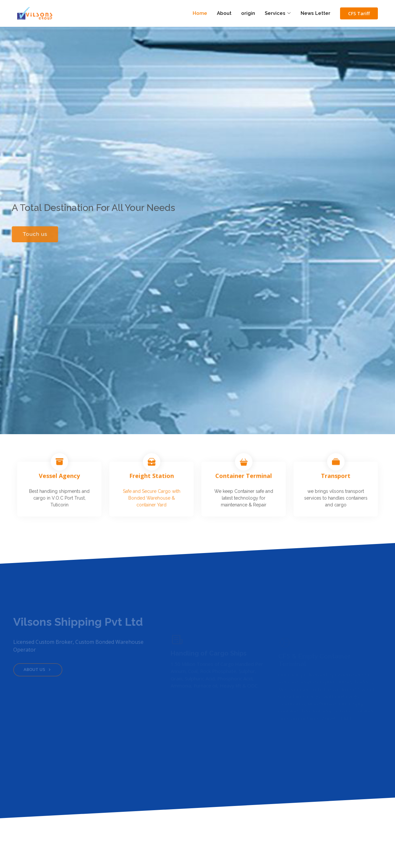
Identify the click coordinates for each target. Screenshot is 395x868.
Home (200, 13)
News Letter (315, 13)
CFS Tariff (359, 13)
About (224, 13)
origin (248, 13)
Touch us (31, 234)
